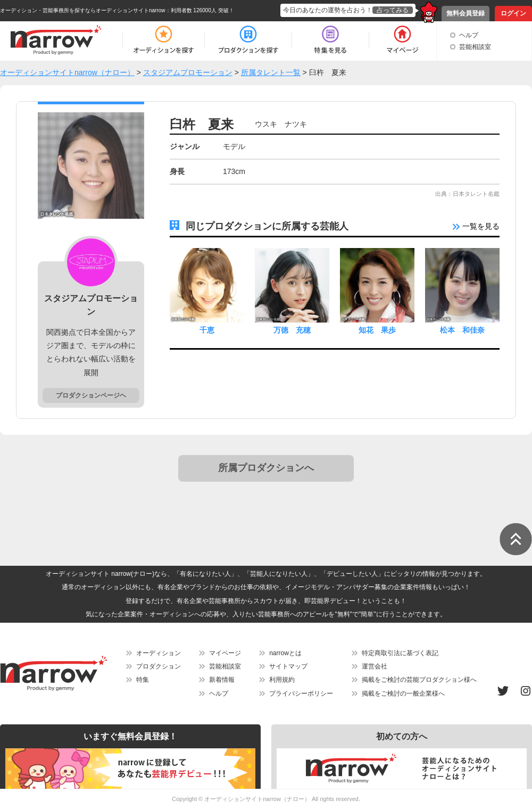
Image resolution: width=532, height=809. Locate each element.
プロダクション (159, 666)
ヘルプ (469, 35)
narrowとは (285, 653)
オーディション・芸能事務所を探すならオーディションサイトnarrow (83, 10)
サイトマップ (288, 666)
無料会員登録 (465, 13)
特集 (143, 680)
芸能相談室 (475, 47)
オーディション (159, 653)
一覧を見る (476, 226)
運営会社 (375, 666)
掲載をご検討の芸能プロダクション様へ (419, 680)
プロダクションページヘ (91, 395)
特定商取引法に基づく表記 (400, 653)
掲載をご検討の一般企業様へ (403, 694)
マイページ (225, 653)
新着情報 (222, 680)
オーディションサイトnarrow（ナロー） (257, 799)
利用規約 (282, 680)
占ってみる (393, 10)
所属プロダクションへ (266, 468)
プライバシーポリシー (301, 694)
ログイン (513, 13)
